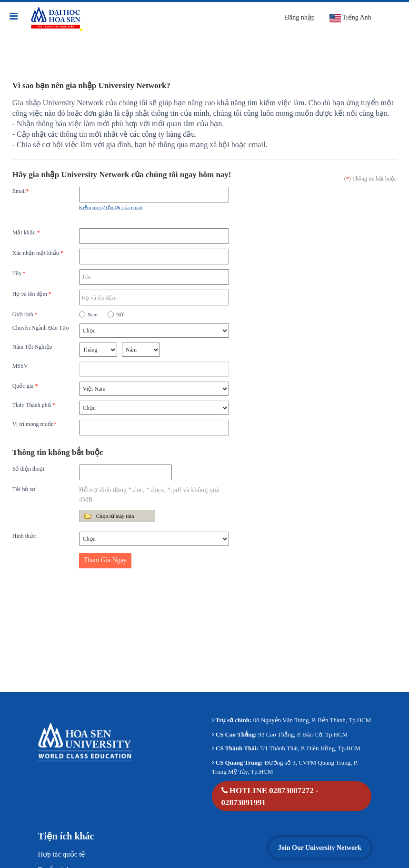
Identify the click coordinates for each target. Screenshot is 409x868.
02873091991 (244, 802)
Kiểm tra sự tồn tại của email (111, 207)
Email (21, 191)
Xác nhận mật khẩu (38, 253)
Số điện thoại (29, 469)
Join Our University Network (320, 848)
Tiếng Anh (350, 18)
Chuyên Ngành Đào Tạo (40, 328)
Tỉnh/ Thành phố (34, 405)
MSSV (20, 366)
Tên (19, 273)
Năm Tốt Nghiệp (32, 347)
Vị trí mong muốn (35, 424)
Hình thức (24, 536)
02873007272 (291, 791)
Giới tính (25, 314)
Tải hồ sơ (24, 489)
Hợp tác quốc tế (62, 854)
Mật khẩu (26, 232)
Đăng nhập (300, 17)
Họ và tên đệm (32, 294)
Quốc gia (25, 386)
